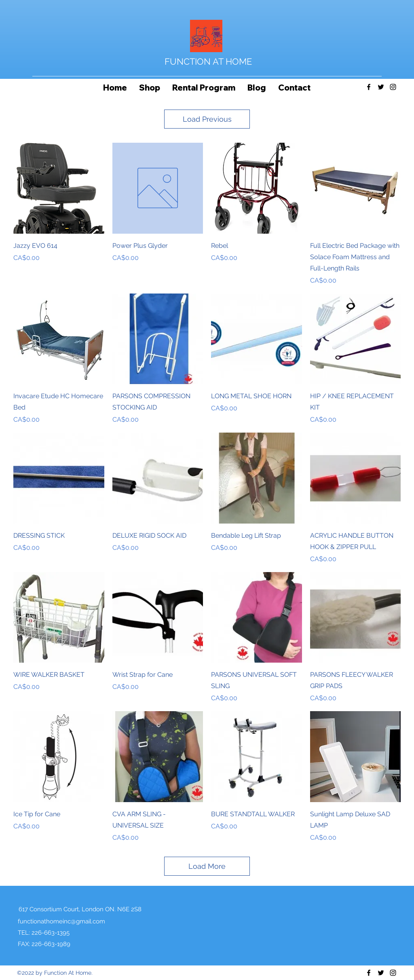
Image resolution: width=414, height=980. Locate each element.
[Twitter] (381, 87)
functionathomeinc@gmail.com (61, 921)
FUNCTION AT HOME (208, 61)
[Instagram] (393, 87)
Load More (207, 866)
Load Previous (207, 119)
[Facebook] (369, 87)
